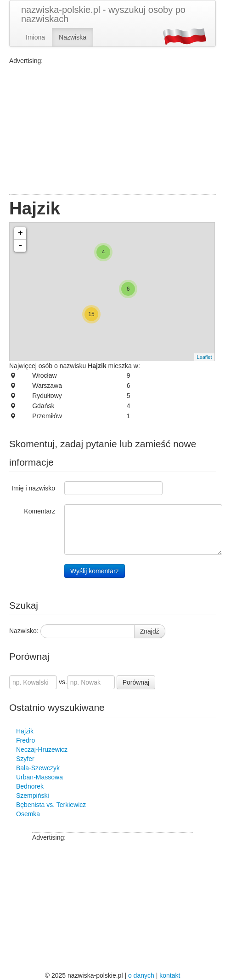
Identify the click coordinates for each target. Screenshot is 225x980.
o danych (141, 975)
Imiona (35, 37)
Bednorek (30, 786)
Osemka (28, 814)
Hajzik (25, 731)
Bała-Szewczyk (38, 768)
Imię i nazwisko (33, 488)
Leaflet (204, 357)
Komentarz (39, 511)
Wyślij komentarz (95, 571)
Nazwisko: (24, 631)
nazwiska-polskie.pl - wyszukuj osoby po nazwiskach (103, 14)
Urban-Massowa (39, 777)
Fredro (25, 740)
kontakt (170, 975)
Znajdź (150, 631)
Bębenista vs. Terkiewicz (51, 805)
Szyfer (25, 759)
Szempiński (33, 796)
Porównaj (136, 682)
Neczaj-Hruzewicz (42, 749)
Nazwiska (73, 37)
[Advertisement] (112, 130)
